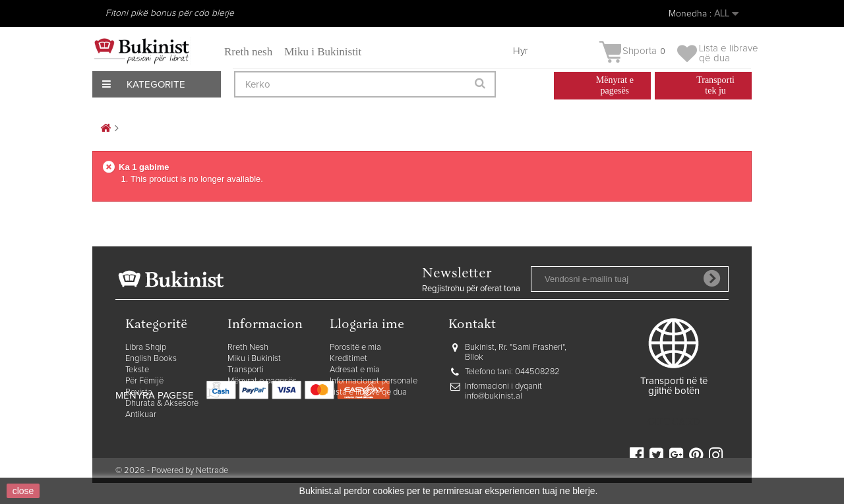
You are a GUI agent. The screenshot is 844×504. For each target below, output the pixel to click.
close (23, 491)
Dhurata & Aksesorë (162, 404)
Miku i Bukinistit (323, 52)
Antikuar (141, 415)
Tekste (137, 370)
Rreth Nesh (248, 348)
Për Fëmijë (144, 381)
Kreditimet (348, 359)
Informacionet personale (374, 381)
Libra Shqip (146, 348)
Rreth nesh (248, 52)
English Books (151, 359)
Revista (139, 392)
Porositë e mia (355, 348)
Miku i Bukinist (254, 359)
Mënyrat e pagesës (262, 381)
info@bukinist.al (494, 396)
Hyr (521, 51)
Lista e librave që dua (368, 392)
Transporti (246, 370)
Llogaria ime (367, 325)
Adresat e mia (355, 370)
